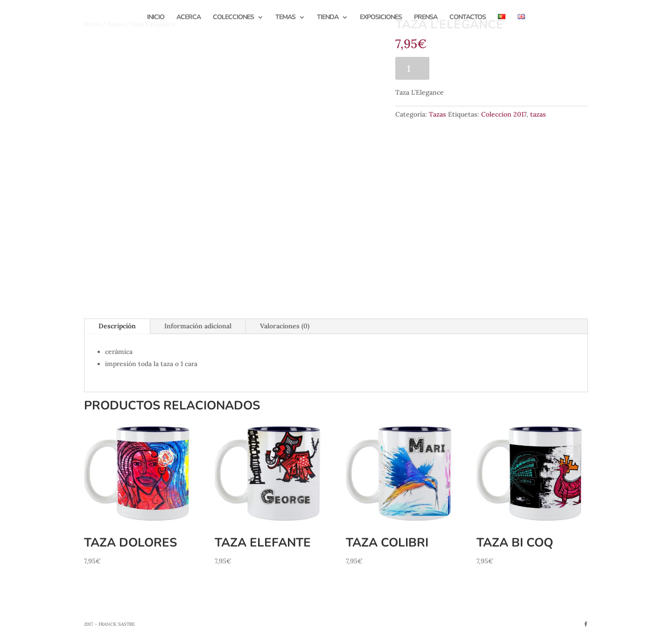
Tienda (328, 18)
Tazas (437, 114)
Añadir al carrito (480, 68)
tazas (538, 114)
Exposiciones (381, 18)
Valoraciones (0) (285, 326)
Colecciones (233, 18)
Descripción (117, 326)
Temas (285, 18)
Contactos (468, 18)
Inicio (156, 18)
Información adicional (198, 326)
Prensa (426, 18)
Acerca (189, 18)
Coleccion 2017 (504, 114)
